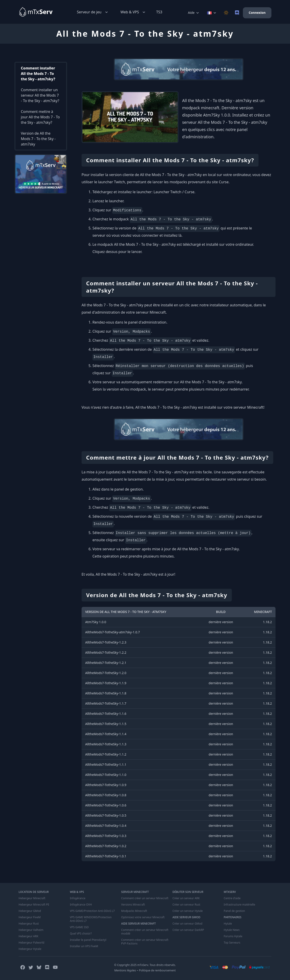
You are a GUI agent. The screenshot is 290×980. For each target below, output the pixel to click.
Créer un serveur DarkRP (188, 930)
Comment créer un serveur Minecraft (145, 898)
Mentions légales (125, 970)
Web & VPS (133, 12)
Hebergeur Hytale (30, 949)
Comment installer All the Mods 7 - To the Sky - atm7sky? (38, 74)
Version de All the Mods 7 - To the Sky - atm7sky (38, 139)
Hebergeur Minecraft (32, 898)
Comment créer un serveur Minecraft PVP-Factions (145, 942)
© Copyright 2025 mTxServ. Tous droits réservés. (145, 965)
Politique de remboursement (157, 970)
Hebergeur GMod (30, 911)
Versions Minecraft (133, 905)
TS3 (159, 12)
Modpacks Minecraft (134, 911)
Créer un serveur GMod (187, 924)
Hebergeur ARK (28, 936)
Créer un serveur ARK (186, 898)
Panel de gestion (234, 911)
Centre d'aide (232, 898)
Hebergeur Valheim (31, 930)
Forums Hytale (233, 936)
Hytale (228, 924)
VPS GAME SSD (79, 927)
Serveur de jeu (93, 12)
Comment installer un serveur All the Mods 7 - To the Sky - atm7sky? (40, 95)
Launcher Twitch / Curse (174, 192)
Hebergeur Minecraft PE (34, 905)
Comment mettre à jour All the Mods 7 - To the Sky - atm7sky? (40, 117)
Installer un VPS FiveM (84, 946)
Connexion (257, 13)
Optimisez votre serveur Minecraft (143, 917)
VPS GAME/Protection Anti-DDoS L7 (92, 911)
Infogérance (77, 898)
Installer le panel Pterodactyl (88, 940)
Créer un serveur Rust (186, 905)
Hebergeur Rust (29, 924)
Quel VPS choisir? (81, 934)
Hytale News (232, 930)
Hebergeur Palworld (31, 943)
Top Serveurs (232, 943)
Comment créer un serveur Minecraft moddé (145, 932)
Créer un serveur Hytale (188, 911)
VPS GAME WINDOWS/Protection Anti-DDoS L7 (91, 919)
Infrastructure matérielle (239, 905)
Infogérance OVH (81, 905)
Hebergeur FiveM (30, 917)
